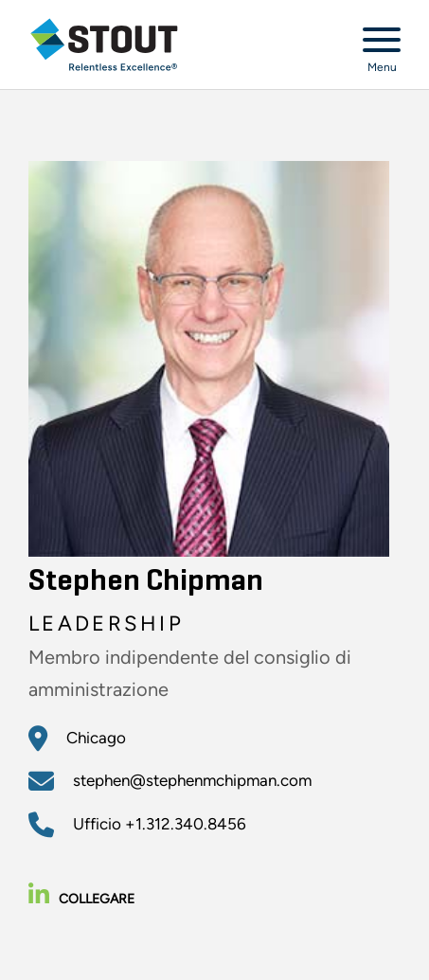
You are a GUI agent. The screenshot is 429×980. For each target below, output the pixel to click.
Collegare (81, 899)
